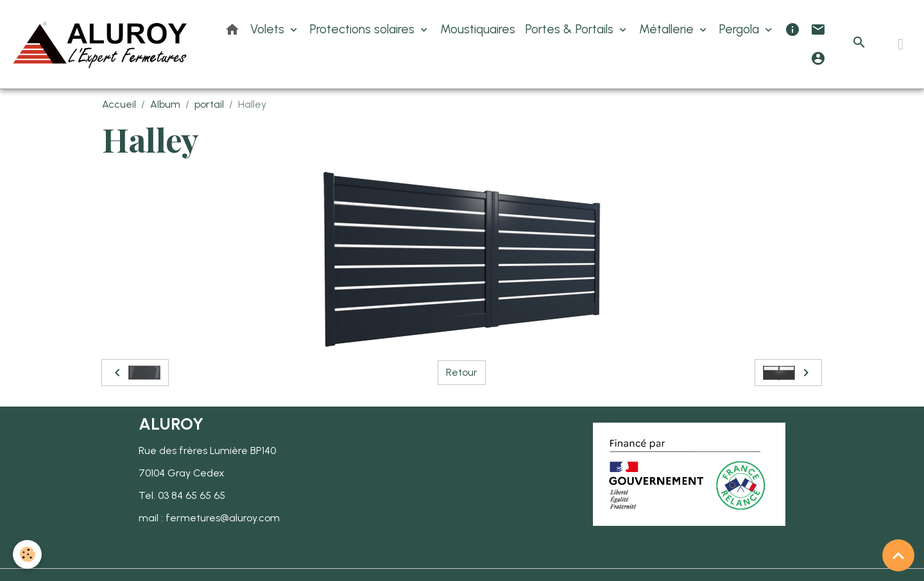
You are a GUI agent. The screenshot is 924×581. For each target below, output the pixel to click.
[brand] (101, 44)
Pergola (741, 29)
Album (165, 104)
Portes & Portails (571, 29)
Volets (269, 29)
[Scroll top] (898, 555)
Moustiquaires (478, 29)
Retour (462, 372)
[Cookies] (27, 554)
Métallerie (668, 29)
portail (209, 104)
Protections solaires (364, 29)
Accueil (119, 104)
